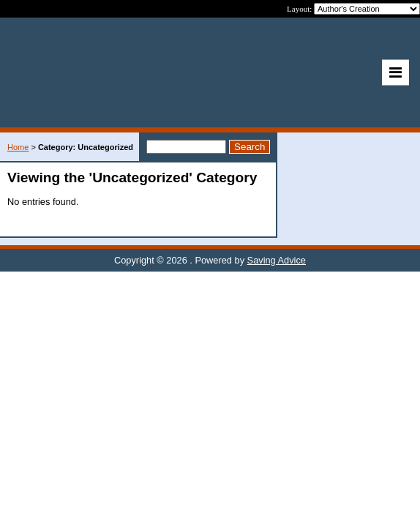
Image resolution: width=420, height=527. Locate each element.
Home (18, 147)
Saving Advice (277, 260)
